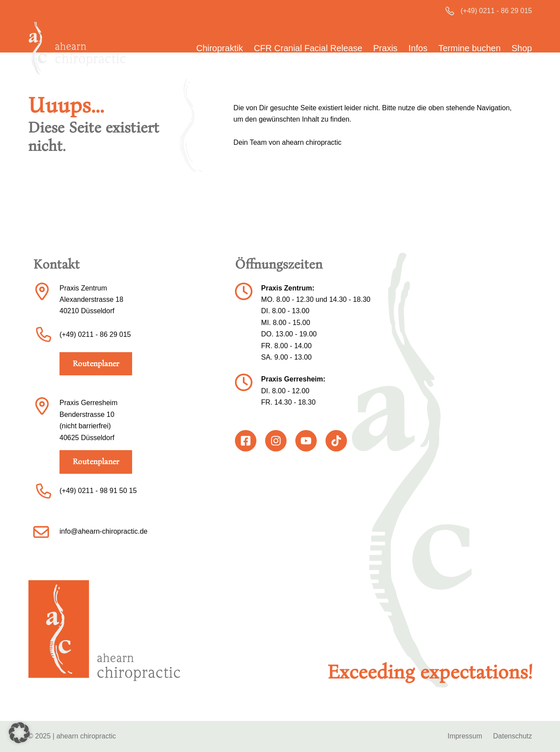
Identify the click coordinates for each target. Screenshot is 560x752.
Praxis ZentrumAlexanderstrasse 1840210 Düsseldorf (91, 300)
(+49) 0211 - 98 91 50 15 (98, 491)
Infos (418, 48)
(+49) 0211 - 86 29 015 (496, 11)
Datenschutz (513, 736)
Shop (522, 48)
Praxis (385, 48)
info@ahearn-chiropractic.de (103, 531)
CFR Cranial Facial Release (308, 48)
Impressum (465, 736)
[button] (19, 733)
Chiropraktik (219, 48)
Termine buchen (469, 48)
